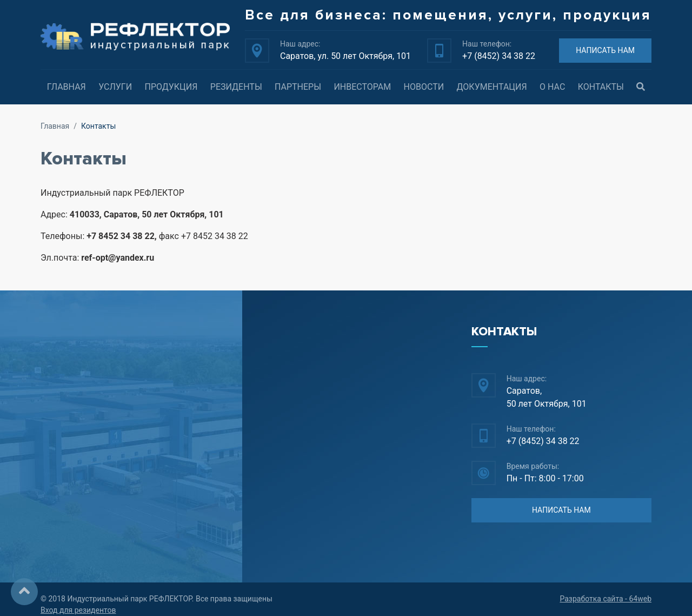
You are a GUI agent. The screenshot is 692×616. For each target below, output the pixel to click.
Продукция (171, 87)
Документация (492, 87)
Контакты (601, 87)
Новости (424, 87)
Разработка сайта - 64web (605, 599)
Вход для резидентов (78, 610)
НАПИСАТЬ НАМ (605, 50)
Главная (66, 87)
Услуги (115, 87)
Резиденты (236, 87)
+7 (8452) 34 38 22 (499, 56)
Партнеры (298, 87)
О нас (552, 87)
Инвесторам (362, 87)
